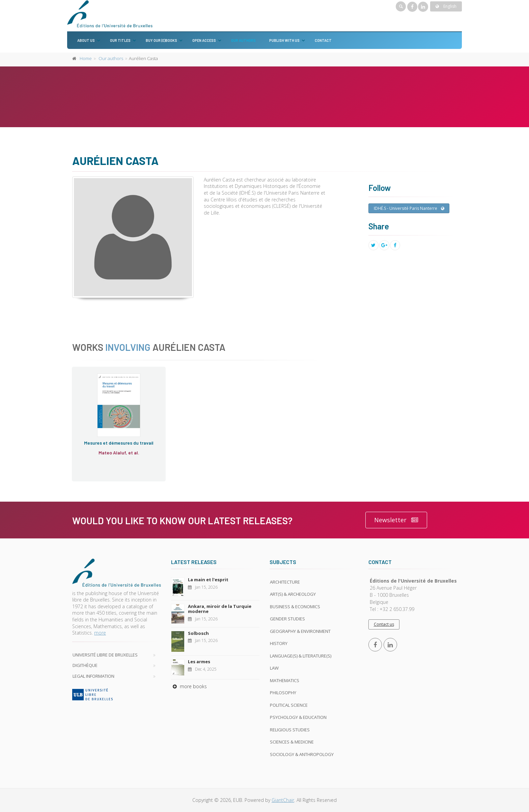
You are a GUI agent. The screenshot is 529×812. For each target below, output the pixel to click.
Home (86, 58)
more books (189, 686)
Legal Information (93, 676)
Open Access (204, 40)
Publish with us (284, 40)
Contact (323, 40)
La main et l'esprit (208, 580)
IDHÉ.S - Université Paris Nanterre (409, 208)
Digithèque (85, 665)
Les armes (199, 662)
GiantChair (283, 800)
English (446, 6)
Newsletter (396, 520)
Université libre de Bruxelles (105, 655)
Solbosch (198, 633)
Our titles (120, 40)
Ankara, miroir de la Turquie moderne (220, 609)
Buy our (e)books (161, 40)
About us (86, 40)
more (100, 633)
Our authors (243, 40)
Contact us (384, 624)
